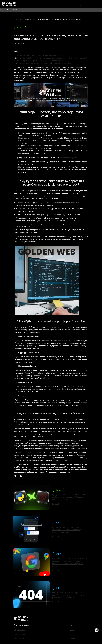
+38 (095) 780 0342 (20, 639)
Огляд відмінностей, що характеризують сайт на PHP (39, 55)
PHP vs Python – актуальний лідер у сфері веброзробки (40, 60)
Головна (17, 19)
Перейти (56, 504)
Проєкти (72, 639)
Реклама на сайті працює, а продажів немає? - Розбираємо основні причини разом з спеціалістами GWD (68, 595)
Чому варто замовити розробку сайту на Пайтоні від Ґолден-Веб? (44, 63)
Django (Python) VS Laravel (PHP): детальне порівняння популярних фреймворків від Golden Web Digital (70, 497)
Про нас (72, 630)
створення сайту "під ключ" (31, 452)
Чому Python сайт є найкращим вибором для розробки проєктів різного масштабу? (52, 58)
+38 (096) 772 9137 (20, 630)
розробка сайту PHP (68, 158)
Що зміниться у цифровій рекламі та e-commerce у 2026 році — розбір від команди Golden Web (68, 530)
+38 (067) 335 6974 (20, 634)
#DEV (20, 27)
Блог (23, 19)
